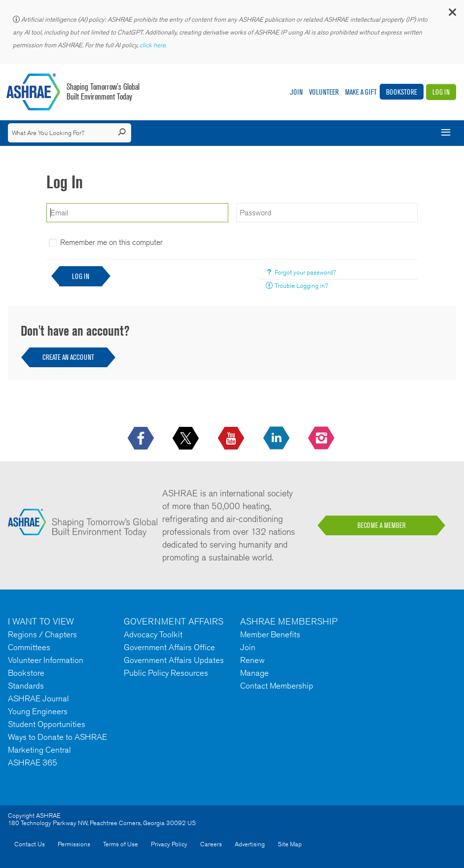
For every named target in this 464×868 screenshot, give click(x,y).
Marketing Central (39, 750)
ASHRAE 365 (33, 763)
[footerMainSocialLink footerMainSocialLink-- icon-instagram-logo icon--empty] (322, 439)
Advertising (250, 844)
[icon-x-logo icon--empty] (187, 439)
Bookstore (402, 92)
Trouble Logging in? (301, 286)
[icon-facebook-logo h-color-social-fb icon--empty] (142, 439)
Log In (441, 92)
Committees (29, 647)
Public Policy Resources (166, 673)
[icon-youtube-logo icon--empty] (232, 439)
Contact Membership (277, 686)
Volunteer (324, 92)
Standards (26, 686)
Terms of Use (121, 844)
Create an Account (68, 357)
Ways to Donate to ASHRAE (57, 737)
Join (296, 92)
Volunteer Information (46, 660)
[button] (452, 15)
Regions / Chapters (42, 634)
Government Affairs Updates (174, 660)
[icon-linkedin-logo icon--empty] (277, 439)
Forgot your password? (305, 272)
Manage (254, 673)
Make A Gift (361, 92)
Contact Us (30, 844)
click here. (154, 45)
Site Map (290, 844)
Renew (252, 660)
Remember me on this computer (111, 242)
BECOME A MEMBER (382, 525)
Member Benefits (270, 634)
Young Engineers (38, 711)
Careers (211, 844)
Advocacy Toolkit (153, 634)
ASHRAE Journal (38, 698)
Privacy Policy (169, 844)
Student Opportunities (47, 724)
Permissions (74, 844)
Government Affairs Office (169, 647)
